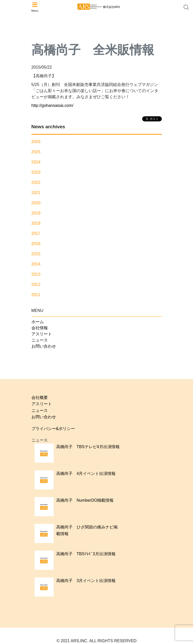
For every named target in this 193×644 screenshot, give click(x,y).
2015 (36, 254)
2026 (36, 142)
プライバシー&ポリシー (53, 429)
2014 (36, 264)
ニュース (40, 340)
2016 (36, 244)
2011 (36, 295)
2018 (36, 223)
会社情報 (40, 328)
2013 (36, 274)
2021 (36, 193)
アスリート (42, 334)
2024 (36, 162)
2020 (36, 203)
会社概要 (40, 397)
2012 (36, 285)
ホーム (38, 322)
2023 (36, 172)
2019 (36, 213)
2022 (36, 182)
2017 (36, 233)
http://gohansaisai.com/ (53, 105)
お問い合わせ (44, 346)
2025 (36, 152)
